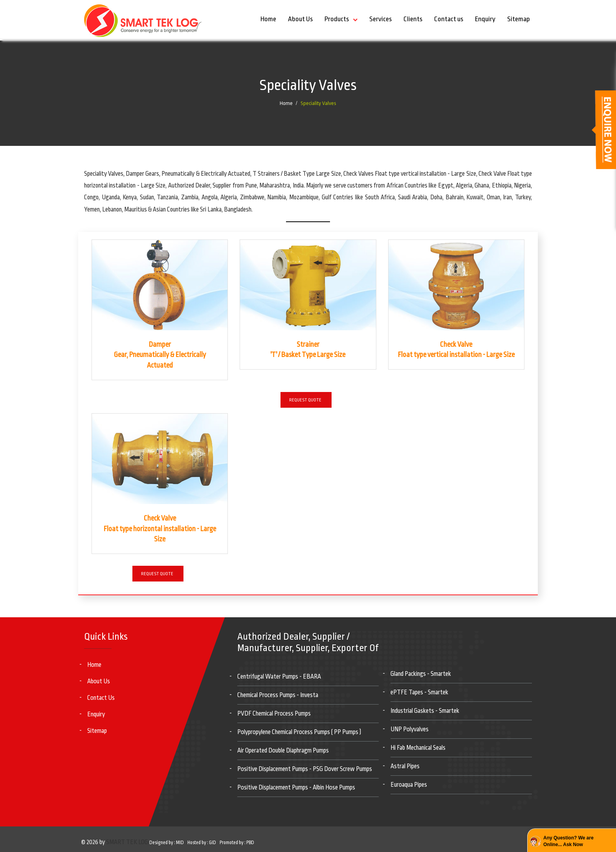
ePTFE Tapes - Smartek (419, 692)
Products (337, 19)
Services (380, 19)
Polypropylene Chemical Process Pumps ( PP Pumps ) (299, 732)
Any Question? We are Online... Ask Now (568, 841)
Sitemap (519, 19)
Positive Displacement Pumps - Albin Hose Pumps (296, 788)
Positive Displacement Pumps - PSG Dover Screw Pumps (305, 769)
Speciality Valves (318, 103)
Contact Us (101, 698)
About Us (300, 19)
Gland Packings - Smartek (421, 674)
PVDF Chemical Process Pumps (274, 714)
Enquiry (485, 19)
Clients (413, 19)
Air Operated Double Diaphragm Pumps (283, 751)
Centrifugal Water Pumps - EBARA (279, 677)
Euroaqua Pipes (409, 785)
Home (268, 19)
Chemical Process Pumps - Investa (278, 695)
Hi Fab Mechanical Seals (418, 748)
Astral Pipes (405, 766)
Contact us (449, 19)
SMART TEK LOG (127, 842)
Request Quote (305, 400)
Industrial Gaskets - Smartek (425, 711)
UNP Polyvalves (410, 729)
